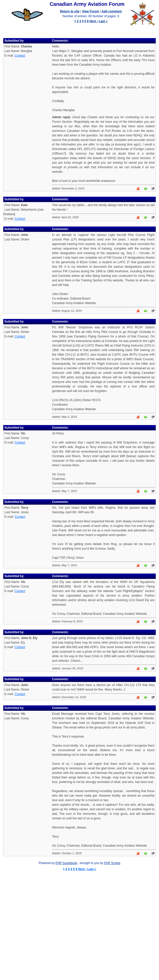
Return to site (70, 11)
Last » (103, 21)
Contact (20, 56)
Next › (94, 21)
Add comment (112, 11)
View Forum (91, 11)
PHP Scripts (112, 863)
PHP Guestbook (66, 863)
